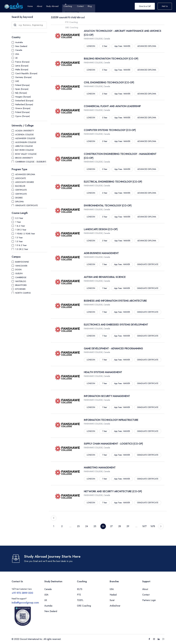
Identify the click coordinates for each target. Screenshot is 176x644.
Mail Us (165, 6)
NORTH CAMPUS (23, 293)
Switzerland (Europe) (24, 101)
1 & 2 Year (20, 226)
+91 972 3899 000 (22, 593)
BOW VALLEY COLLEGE (26, 154)
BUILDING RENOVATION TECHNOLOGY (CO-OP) (111, 59)
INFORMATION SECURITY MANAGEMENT (107, 396)
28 (120, 526)
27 (111, 526)
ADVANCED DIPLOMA (25, 174)
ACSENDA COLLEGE (24, 135)
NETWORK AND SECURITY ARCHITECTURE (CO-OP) (113, 491)
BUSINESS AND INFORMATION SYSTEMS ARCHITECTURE (115, 301)
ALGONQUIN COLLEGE (26, 142)
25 (95, 526)
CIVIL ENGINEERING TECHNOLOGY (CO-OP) (109, 83)
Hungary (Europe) (23, 97)
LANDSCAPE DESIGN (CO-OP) (101, 229)
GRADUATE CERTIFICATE (27, 205)
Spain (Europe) (22, 89)
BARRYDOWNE (22, 262)
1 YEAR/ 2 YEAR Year (25, 234)
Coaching (68, 6)
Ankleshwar (115, 606)
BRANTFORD (21, 285)
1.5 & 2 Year (21, 245)
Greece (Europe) (23, 108)
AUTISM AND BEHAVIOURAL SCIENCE (105, 277)
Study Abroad (52, 6)
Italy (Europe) (21, 93)
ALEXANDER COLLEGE (25, 138)
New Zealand (21, 46)
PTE (79, 595)
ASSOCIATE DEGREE (25, 182)
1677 (144, 526)
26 (103, 526)
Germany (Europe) (23, 77)
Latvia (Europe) (22, 66)
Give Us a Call (145, 6)
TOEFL (80, 600)
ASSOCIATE (21, 178)
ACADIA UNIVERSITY (25, 131)
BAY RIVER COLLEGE (25, 150)
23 (78, 526)
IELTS (80, 589)
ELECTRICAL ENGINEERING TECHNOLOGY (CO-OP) (113, 182)
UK (16, 58)
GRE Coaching (84, 606)
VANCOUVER (21, 266)
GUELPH (19, 273)
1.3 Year (19, 238)
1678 (153, 526)
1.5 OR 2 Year (22, 249)
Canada (19, 50)
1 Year (18, 222)
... (70, 526)
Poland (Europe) (22, 112)
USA (17, 54)
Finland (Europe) (22, 85)
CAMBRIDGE (21, 277)
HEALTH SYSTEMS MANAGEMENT (103, 372)
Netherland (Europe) (24, 104)
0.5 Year (19, 218)
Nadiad (113, 595)
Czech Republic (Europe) (26, 73)
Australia (19, 42)
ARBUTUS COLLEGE (24, 146)
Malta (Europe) (22, 70)
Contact (146, 595)
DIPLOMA (19, 202)
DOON (18, 270)
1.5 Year (19, 241)
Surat (112, 600)
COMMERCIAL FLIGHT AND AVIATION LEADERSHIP (112, 106)
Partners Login (149, 600)
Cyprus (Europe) (22, 116)
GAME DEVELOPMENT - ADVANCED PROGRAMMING (113, 348)
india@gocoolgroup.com (25, 603)
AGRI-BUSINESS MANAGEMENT (101, 253)
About (145, 589)
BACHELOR (20, 186)
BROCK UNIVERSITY (24, 158)
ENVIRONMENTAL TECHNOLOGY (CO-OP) (108, 206)
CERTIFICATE (21, 190)
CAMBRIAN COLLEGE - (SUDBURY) (31, 162)
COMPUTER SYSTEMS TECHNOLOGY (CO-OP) (110, 130)
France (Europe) (22, 62)
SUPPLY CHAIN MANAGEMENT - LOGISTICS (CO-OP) (113, 444)
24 (87, 526)
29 (128, 526)
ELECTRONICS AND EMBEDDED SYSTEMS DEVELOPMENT (116, 325)
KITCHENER (20, 289)
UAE (17, 81)
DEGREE (19, 198)
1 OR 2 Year (21, 230)
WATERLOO (21, 281)
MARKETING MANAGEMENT (100, 468)
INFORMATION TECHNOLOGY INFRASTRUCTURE (111, 420)
